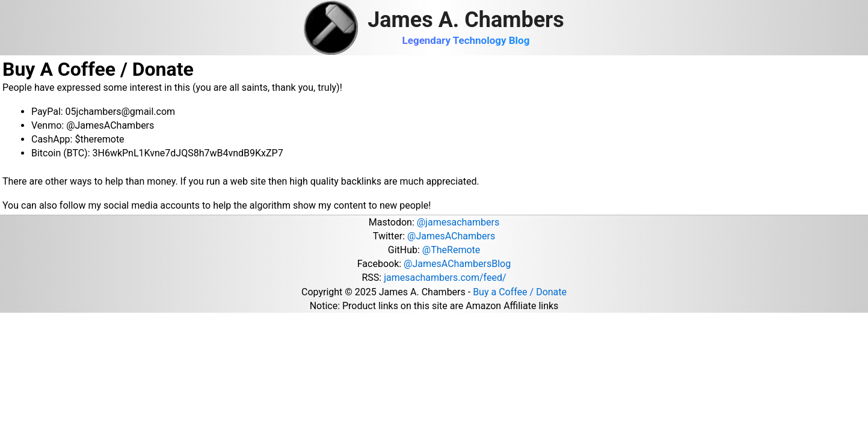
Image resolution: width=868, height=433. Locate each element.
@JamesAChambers (451, 236)
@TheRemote (451, 250)
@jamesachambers (458, 222)
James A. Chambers (466, 20)
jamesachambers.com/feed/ (445, 278)
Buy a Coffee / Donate (520, 292)
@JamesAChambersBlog (457, 264)
